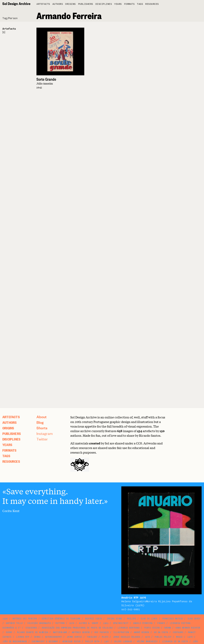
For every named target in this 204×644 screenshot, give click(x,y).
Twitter (42, 439)
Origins (70, 4)
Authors (58, 4)
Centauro (178, 632)
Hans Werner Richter (188, 628)
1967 (107, 642)
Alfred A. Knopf (89, 623)
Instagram (45, 433)
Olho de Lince (149, 619)
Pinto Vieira (152, 628)
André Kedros (141, 632)
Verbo (37, 637)
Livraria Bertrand (129, 628)
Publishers (86, 4)
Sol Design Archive (16, 3)
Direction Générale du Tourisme (61, 619)
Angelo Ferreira (143, 623)
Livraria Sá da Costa (175, 642)
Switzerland (60, 632)
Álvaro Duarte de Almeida (32, 632)
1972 (147, 637)
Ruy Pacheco (102, 632)
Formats (129, 4)
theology (92, 637)
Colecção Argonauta (39, 623)
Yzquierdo (31, 628)
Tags (140, 4)
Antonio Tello (14, 623)
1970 (72, 623)
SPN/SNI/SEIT (121, 623)
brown (168, 628)
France (161, 623)
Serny (9, 632)
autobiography (53, 637)
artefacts (43, 4)
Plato (105, 637)
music (179, 637)
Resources (152, 4)
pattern (60, 623)
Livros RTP (23, 637)
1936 (5, 619)
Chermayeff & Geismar (45, 642)
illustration (121, 632)
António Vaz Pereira (25, 619)
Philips (131, 619)
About (42, 417)
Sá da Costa (161, 632)
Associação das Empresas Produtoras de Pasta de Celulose (77, 628)
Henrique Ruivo (71, 642)
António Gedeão (81, 632)
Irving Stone (114, 619)
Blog (40, 422)
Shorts (42, 428)
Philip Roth (92, 642)
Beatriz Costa (94, 619)
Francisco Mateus (173, 619)
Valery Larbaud (123, 642)
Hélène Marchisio (147, 642)
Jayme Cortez (74, 637)
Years (118, 4)
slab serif (194, 619)
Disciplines (104, 4)
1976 (190, 637)
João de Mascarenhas (15, 642)
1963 (106, 623)
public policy (163, 637)
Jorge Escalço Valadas (127, 637)
